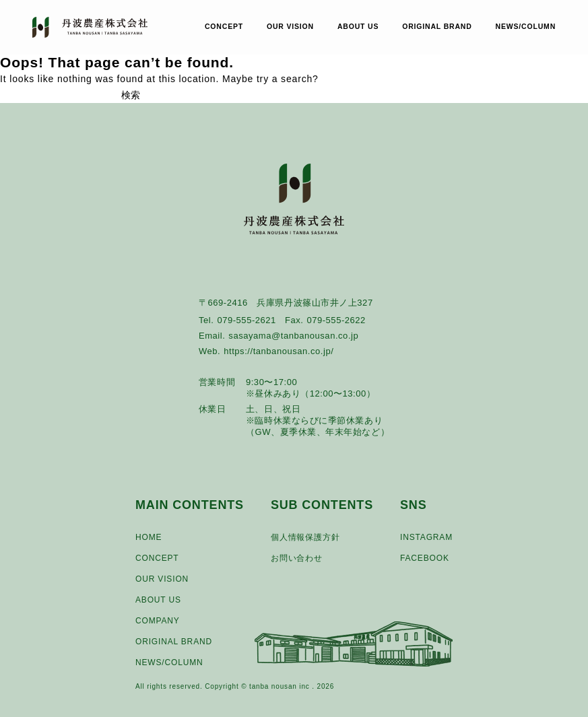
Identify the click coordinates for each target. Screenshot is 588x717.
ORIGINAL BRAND (437, 27)
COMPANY (158, 621)
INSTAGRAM (426, 537)
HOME (149, 537)
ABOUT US (358, 27)
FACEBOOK (425, 558)
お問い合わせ (297, 558)
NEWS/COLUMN (526, 27)
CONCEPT (224, 27)
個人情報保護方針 (305, 537)
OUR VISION (290, 27)
